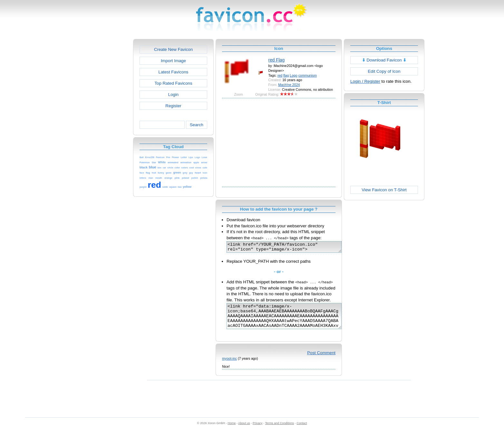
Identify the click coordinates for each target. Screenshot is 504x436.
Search (197, 125)
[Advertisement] (105, 136)
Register (173, 106)
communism (308, 75)
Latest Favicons (174, 72)
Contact (302, 430)
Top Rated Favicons (173, 83)
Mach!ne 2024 (289, 85)
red (280, 75)
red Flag (277, 60)
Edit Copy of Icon (384, 71)
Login (173, 95)
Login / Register (365, 81)
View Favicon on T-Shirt (384, 190)
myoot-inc (229, 365)
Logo (294, 75)
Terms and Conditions (279, 430)
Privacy (257, 430)
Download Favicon (384, 60)
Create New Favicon (173, 49)
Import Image (173, 61)
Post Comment (321, 360)
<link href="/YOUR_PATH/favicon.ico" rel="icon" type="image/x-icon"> (291, 248)
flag (286, 75)
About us (244, 430)
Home (232, 430)
